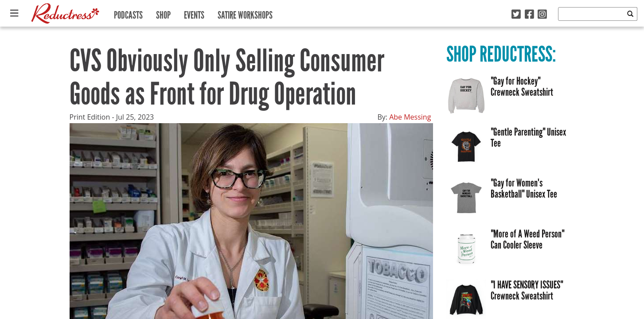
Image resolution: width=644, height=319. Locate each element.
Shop (163, 13)
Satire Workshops (245, 13)
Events (194, 13)
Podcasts (128, 13)
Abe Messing (410, 117)
